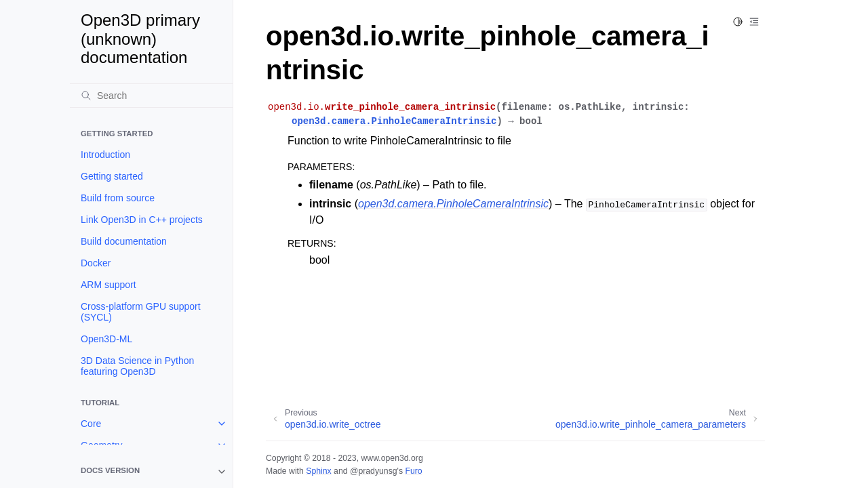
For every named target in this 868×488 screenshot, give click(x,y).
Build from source (118, 198)
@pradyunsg (374, 471)
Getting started (112, 176)
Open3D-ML (106, 339)
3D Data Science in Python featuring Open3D (137, 366)
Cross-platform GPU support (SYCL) (141, 312)
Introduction (105, 155)
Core (91, 424)
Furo (413, 471)
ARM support (108, 285)
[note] (151, 472)
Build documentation (124, 241)
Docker (96, 263)
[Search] (151, 96)
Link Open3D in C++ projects (142, 220)
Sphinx (318, 471)
